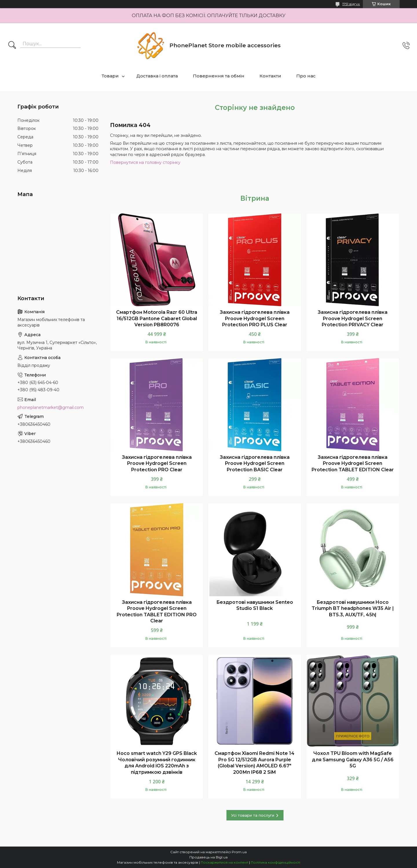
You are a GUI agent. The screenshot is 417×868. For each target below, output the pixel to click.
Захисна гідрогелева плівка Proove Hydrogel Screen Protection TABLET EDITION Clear (353, 463)
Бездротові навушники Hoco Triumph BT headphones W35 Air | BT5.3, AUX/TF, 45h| (353, 608)
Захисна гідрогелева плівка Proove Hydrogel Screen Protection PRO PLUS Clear (255, 318)
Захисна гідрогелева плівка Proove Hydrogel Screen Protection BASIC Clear (255, 463)
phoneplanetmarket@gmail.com (51, 407)
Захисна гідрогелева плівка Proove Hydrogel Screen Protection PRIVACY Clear (353, 318)
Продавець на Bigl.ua (209, 857)
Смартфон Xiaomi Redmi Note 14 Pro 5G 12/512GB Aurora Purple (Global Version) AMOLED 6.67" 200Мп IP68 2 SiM (255, 763)
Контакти (270, 76)
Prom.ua (239, 852)
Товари (110, 76)
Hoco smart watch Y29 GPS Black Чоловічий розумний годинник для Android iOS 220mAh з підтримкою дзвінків (157, 763)
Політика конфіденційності (276, 862)
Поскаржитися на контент (224, 862)
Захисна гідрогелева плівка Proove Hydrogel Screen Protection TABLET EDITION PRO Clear (157, 612)
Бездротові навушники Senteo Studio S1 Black (255, 605)
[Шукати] (12, 46)
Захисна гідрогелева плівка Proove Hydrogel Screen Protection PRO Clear (157, 463)
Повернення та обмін (219, 76)
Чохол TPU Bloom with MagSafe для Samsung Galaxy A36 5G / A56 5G (353, 760)
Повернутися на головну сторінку (145, 162)
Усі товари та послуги (253, 815)
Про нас (306, 76)
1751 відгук (351, 4)
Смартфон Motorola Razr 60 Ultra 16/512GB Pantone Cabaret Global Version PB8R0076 (157, 318)
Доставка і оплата (157, 76)
